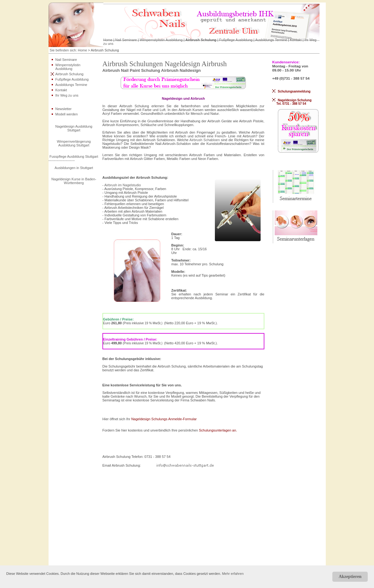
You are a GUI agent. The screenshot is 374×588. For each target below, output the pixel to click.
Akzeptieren (350, 577)
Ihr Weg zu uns (67, 95)
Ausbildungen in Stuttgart (74, 168)
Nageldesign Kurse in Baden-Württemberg (74, 181)
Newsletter (64, 109)
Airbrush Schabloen (205, 140)
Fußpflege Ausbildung (236, 40)
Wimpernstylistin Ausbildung (161, 40)
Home (108, 40)
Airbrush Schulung (201, 40)
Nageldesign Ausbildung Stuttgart (74, 128)
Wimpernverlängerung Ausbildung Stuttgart (74, 143)
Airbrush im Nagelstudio (123, 185)
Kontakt (296, 40)
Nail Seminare (126, 40)
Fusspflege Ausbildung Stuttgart (74, 156)
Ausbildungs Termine (271, 40)
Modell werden (67, 114)
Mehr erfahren (233, 574)
